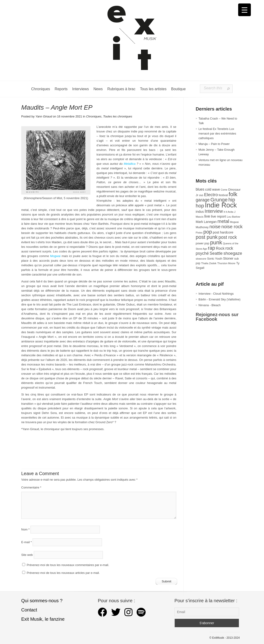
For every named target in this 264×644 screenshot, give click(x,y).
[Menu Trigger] (244, 10)
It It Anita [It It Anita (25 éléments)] (228, 212)
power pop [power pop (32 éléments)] (202, 243)
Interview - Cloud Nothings (216, 294)
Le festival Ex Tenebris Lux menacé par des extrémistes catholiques (217, 133)
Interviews (81, 89)
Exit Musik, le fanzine (43, 619)
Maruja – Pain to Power (214, 144)
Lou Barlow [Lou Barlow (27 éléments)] (233, 217)
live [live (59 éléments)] (207, 216)
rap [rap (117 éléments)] (211, 248)
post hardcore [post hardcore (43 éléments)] (223, 232)
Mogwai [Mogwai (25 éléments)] (234, 222)
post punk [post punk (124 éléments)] (207, 237)
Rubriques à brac (121, 89)
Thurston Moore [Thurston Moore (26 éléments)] (226, 263)
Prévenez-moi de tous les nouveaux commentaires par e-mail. (68, 565)
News (98, 89)
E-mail (27, 542)
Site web (27, 555)
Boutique (178, 89)
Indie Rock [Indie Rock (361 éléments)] (221, 205)
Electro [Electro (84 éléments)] (211, 195)
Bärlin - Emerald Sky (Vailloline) (219, 299)
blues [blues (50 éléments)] (200, 189)
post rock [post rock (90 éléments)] (228, 237)
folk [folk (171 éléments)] (233, 194)
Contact (29, 610)
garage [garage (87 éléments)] (203, 200)
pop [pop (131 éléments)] (208, 232)
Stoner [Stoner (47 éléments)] (228, 258)
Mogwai (55, 256)
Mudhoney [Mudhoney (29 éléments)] (202, 227)
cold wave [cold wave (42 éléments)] (213, 189)
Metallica (130, 164)
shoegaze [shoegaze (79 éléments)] (233, 253)
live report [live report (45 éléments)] (218, 216)
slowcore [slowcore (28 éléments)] (201, 259)
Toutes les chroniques (118, 116)
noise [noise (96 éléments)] (215, 227)
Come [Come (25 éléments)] (224, 190)
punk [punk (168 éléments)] (216, 242)
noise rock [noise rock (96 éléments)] (232, 227)
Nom (25, 529)
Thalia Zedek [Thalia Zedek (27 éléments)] (209, 263)
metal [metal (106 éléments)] (223, 221)
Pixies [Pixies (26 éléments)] (199, 233)
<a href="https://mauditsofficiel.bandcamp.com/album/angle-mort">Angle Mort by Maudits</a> (99, 448)
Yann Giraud (44, 116)
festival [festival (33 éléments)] (223, 195)
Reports (61, 89)
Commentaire (31, 487)
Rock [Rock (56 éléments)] (220, 248)
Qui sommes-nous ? (42, 601)
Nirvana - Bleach (210, 305)
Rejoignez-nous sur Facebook (217, 317)
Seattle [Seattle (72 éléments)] (216, 253)
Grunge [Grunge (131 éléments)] (219, 200)
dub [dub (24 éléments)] (201, 195)
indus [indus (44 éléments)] (200, 212)
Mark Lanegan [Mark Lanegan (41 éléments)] (206, 222)
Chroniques (41, 89)
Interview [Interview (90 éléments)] (214, 211)
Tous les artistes (153, 89)
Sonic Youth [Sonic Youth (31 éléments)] (215, 259)
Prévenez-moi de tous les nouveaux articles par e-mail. (63, 573)
